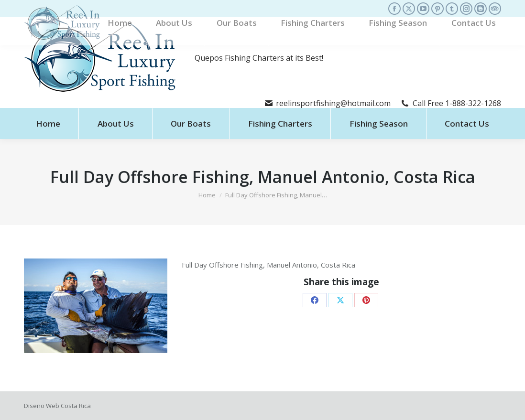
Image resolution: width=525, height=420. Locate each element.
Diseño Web (42, 406)
